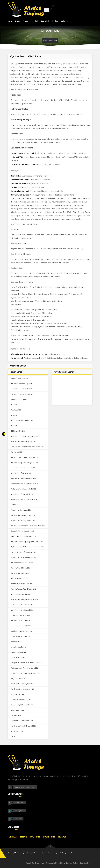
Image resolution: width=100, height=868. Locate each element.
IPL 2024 (14, 426)
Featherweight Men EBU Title (21, 700)
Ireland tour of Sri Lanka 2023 (21, 473)
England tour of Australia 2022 (22, 605)
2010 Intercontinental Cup (23, 164)
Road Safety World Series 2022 (22, 631)
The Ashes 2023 (16, 452)
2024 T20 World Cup (66, 78)
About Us (30, 863)
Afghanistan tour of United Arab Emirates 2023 (27, 547)
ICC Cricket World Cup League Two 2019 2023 (27, 542)
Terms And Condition (55, 863)
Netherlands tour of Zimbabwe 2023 (24, 499)
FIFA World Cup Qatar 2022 (20, 615)
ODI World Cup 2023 (18, 431)
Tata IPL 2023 (16, 505)
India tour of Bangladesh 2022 (22, 594)
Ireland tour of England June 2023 (23, 468)
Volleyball (65, 21)
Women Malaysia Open (19, 652)
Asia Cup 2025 (16, 410)
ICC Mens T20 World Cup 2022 (21, 621)
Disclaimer (40, 863)
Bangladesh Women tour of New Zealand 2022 (28, 663)
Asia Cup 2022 (16, 642)
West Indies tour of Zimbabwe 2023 (24, 552)
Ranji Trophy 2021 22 (18, 679)
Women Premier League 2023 (21, 510)
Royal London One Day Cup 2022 (22, 684)
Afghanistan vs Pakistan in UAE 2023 (23, 489)
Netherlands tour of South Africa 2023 (24, 484)
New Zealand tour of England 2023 (23, 442)
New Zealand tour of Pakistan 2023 (23, 478)
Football (35, 21)
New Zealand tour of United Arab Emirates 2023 (28, 447)
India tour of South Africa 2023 (22, 420)
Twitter (18, 819)
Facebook (19, 802)
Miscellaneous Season (19, 647)
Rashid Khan (16, 176)
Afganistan (53, 40)
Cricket (18, 21)
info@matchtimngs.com (25, 787)
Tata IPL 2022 (16, 737)
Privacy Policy (72, 863)
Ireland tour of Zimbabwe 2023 (22, 584)
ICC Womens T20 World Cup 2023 (23, 563)
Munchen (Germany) (18, 694)
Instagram (19, 810)
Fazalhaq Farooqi (18, 187)
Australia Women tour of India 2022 (24, 589)
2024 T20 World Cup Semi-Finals (26, 153)
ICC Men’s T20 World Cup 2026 (22, 384)
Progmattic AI (67, 853)
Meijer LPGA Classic (18, 710)
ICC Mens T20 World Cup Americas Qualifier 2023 (28, 526)
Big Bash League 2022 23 (20, 578)
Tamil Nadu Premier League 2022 (22, 689)
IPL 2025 (14, 415)
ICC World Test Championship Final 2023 (25, 457)
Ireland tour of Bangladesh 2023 (22, 494)
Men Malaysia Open (18, 657)
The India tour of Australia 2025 (22, 394)
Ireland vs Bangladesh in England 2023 (24, 463)
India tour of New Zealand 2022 (22, 610)
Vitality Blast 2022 (17, 731)
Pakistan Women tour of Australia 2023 (25, 668)
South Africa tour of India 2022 (22, 721)
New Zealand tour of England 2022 (23, 726)
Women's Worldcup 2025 (20, 399)
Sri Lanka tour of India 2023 (21, 573)
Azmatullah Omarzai (20, 191)
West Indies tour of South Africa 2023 (24, 536)
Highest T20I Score (20, 157)
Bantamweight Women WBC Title (22, 705)
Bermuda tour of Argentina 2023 (23, 531)
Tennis (26, 21)
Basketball (45, 21)
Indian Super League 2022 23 (21, 626)
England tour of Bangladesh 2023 (23, 521)
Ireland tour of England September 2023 (25, 436)
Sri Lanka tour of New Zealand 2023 (24, 515)
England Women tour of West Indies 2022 (26, 673)
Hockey (55, 21)
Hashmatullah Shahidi (20, 180)
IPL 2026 (14, 405)
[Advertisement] (72, 391)
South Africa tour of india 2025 (22, 389)
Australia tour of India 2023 (21, 568)
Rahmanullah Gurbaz (20, 195)
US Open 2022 (16, 715)
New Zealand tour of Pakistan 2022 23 (24, 600)
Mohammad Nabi (18, 183)
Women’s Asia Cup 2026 (19, 378)
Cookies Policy (86, 863)
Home (9, 21)
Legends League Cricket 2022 (21, 636)
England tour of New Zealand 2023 (23, 557)
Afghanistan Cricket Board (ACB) (25, 354)
